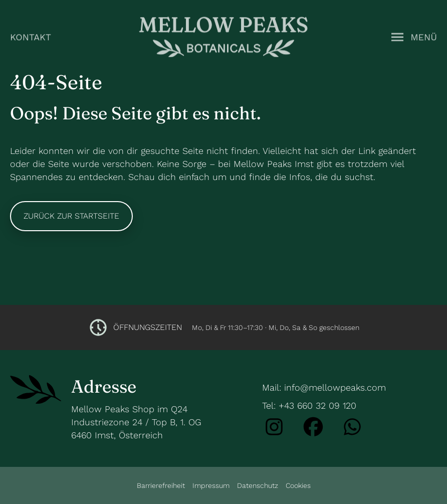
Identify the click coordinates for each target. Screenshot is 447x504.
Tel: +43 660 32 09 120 (309, 405)
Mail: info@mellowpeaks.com (324, 387)
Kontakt (31, 36)
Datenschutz (258, 485)
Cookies (298, 485)
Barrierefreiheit (161, 485)
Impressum (211, 485)
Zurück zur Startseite (71, 216)
